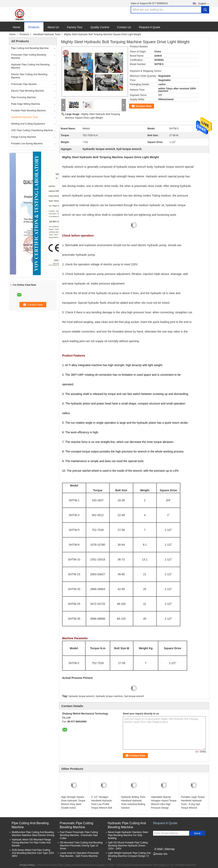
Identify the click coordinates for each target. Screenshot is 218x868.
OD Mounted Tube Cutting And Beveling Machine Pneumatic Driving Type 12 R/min (81, 846)
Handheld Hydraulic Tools (47, 34)
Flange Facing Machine (24, 137)
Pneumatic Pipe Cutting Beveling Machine (29, 56)
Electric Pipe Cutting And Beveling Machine (29, 76)
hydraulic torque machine (109, 696)
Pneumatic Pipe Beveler (24, 84)
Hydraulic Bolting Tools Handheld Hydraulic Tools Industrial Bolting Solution (133, 802)
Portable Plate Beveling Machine (28, 111)
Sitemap (169, 849)
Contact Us (124, 27)
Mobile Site (160, 854)
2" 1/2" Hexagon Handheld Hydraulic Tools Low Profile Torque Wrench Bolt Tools (101, 804)
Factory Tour (75, 27)
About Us (53, 27)
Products (34, 27)
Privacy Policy (27, 865)
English (204, 3)
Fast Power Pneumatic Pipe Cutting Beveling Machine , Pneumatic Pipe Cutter (79, 835)
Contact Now (144, 106)
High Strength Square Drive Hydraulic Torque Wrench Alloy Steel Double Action (73, 802)
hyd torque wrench (134, 696)
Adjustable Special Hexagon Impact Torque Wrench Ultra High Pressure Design (164, 802)
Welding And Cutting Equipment (28, 124)
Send (197, 833)
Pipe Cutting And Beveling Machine (30, 48)
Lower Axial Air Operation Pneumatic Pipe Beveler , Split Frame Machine (79, 855)
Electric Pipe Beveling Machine (28, 91)
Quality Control (100, 27)
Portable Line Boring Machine (27, 144)
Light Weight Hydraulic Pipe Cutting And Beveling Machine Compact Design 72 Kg (129, 856)
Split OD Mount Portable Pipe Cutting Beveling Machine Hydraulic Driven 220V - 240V (128, 846)
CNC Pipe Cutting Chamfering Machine (32, 130)
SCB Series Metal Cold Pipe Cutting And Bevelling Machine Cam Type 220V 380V (33, 853)
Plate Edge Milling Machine (26, 104)
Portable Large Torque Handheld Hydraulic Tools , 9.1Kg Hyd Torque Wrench (193, 802)
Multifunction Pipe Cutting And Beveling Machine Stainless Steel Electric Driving (33, 834)
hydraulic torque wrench (81, 696)
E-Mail (158, 849)
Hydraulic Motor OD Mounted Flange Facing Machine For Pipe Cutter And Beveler (31, 843)
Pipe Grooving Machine (24, 97)
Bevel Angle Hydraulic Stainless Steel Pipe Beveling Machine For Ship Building (128, 835)
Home (17, 27)
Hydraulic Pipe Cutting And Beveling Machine (30, 66)
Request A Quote (150, 27)
